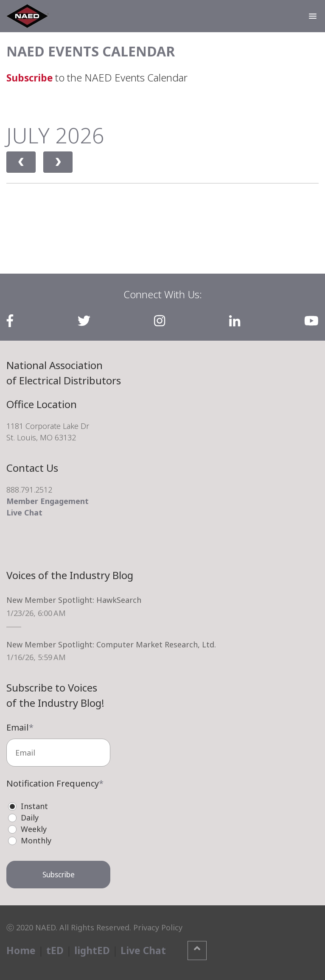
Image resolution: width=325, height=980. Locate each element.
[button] (313, 16)
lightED (93, 950)
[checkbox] (58, 823)
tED (55, 950)
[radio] (63, 806)
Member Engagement (48, 501)
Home (21, 950)
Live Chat (24, 512)
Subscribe (31, 77)
